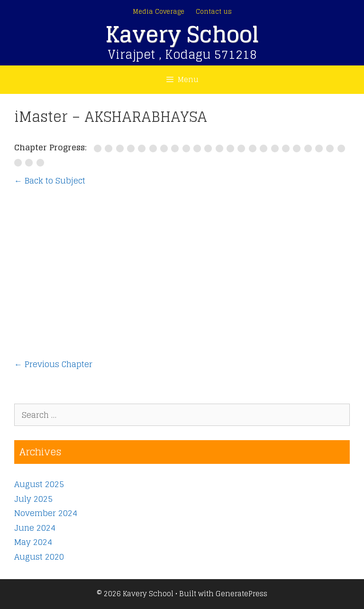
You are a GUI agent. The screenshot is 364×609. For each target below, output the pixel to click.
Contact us (214, 12)
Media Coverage (159, 12)
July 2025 (33, 499)
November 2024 (46, 513)
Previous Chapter (53, 364)
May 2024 (33, 542)
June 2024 (35, 528)
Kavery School (182, 34)
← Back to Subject (50, 180)
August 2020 (39, 557)
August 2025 (39, 484)
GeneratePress (241, 594)
